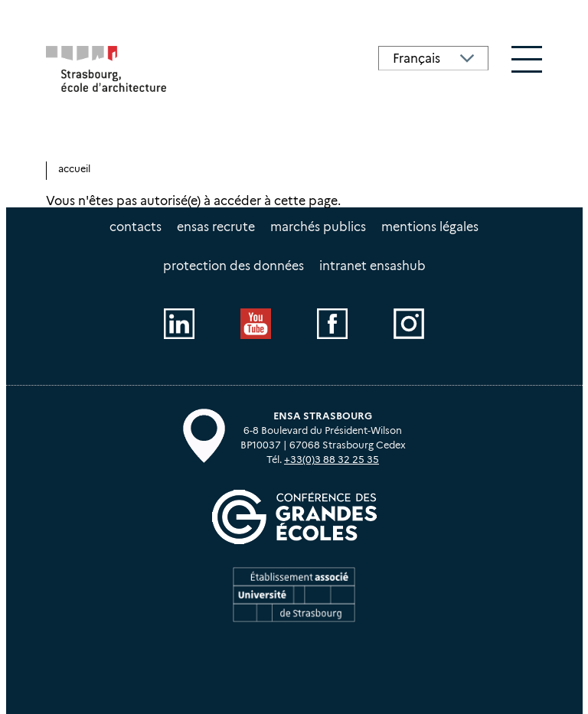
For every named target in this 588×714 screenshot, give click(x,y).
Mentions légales (430, 227)
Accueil (74, 169)
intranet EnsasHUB (372, 266)
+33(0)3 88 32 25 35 (332, 460)
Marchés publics (318, 227)
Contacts (136, 227)
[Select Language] (433, 58)
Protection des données (234, 266)
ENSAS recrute (216, 227)
